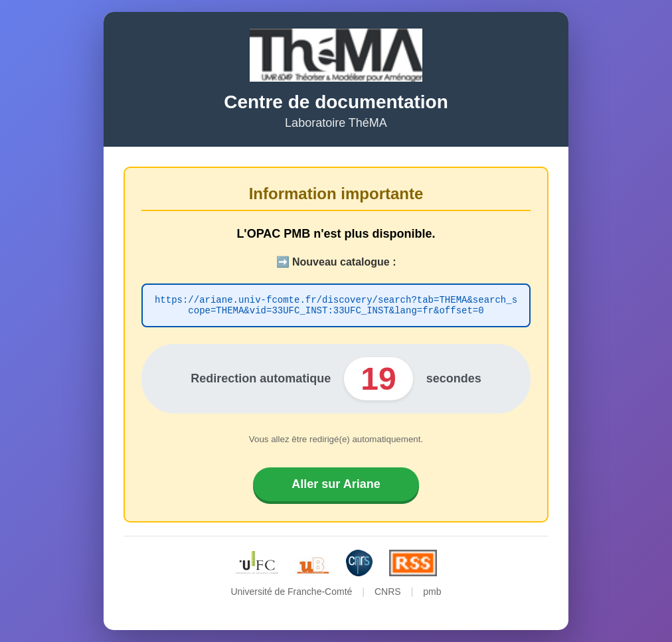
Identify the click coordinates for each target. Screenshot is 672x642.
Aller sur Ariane (336, 486)
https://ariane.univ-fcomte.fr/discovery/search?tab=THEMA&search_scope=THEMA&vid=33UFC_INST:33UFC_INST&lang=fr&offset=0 (336, 305)
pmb (432, 594)
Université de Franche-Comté (291, 594)
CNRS (388, 594)
